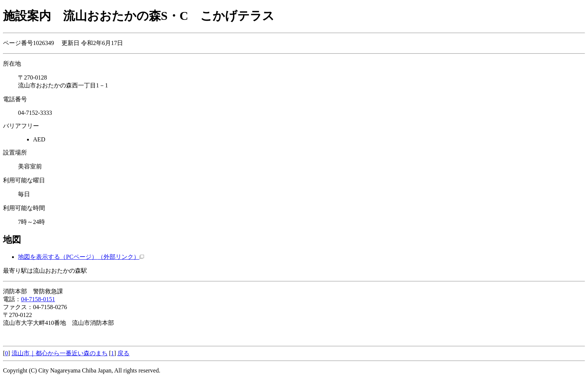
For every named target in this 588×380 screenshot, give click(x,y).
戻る (123, 353)
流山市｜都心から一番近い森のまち (60, 353)
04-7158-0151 (38, 299)
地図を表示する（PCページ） (81, 257)
